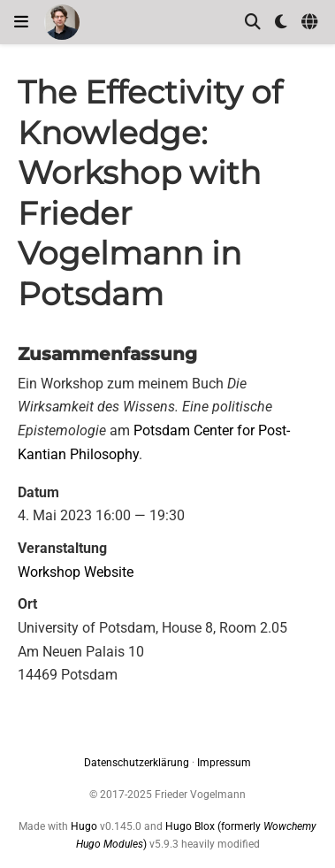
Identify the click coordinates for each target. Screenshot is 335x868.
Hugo (84, 826)
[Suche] (253, 23)
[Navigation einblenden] (21, 22)
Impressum (224, 763)
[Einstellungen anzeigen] (281, 23)
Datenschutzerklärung (137, 763)
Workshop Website (76, 572)
